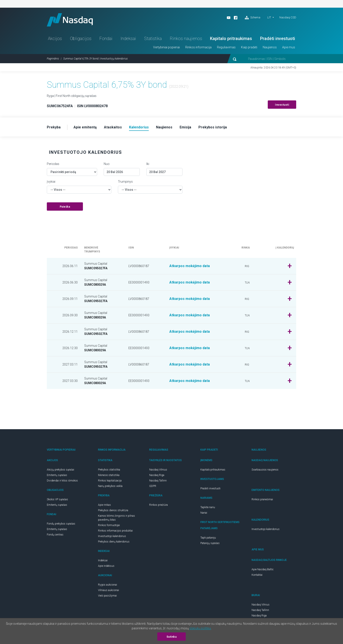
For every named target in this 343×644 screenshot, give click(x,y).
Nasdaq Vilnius (158, 470)
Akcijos (55, 38)
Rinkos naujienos (186, 38)
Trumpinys (125, 182)
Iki (148, 164)
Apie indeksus (106, 566)
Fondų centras (55, 535)
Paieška (65, 207)
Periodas (53, 164)
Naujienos (270, 47)
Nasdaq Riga (157, 475)
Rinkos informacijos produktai (115, 531)
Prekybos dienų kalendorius (114, 542)
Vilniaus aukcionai (108, 590)
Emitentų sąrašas (57, 475)
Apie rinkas (104, 505)
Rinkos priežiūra (158, 505)
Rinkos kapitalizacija (110, 481)
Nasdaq (70, 20)
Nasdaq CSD (288, 17)
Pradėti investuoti (278, 38)
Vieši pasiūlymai (107, 596)
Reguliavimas (226, 47)
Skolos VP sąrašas (57, 499)
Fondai (106, 38)
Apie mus (289, 47)
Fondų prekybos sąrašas (61, 524)
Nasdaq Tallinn (158, 481)
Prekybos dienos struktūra (113, 510)
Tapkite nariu (208, 507)
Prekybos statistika (109, 470)
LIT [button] (269, 17)
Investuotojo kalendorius (112, 536)
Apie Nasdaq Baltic (263, 569)
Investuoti (282, 105)
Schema (253, 18)
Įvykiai (51, 182)
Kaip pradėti (249, 47)
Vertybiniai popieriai (166, 47)
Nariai (204, 513)
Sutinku (172, 637)
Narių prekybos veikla (110, 486)
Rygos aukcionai (108, 585)
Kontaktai (257, 575)
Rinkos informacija (198, 47)
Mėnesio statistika (109, 475)
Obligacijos (81, 38)
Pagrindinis (53, 59)
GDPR (153, 486)
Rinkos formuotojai (109, 525)
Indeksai (128, 38)
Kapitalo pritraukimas (231, 38)
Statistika (153, 38)
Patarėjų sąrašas (210, 543)
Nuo (107, 164)
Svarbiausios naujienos (265, 470)
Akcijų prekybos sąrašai (60, 470)
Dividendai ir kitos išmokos (62, 481)
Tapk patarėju (208, 538)
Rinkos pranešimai (262, 499)
